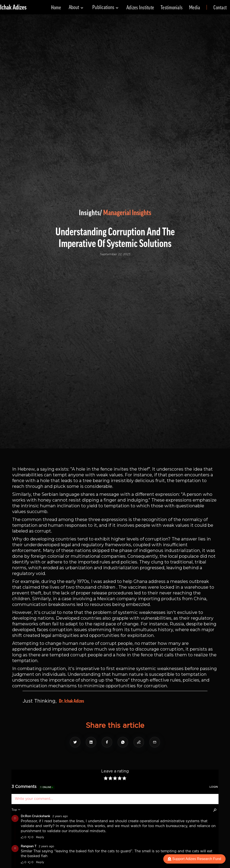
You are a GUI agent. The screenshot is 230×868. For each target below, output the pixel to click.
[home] (13, 7)
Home (56, 8)
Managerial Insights (127, 213)
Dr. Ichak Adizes (71, 701)
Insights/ (90, 213)
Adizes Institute (140, 8)
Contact (220, 8)
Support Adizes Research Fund (194, 859)
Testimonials (172, 8)
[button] (76, 7)
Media (195, 8)
